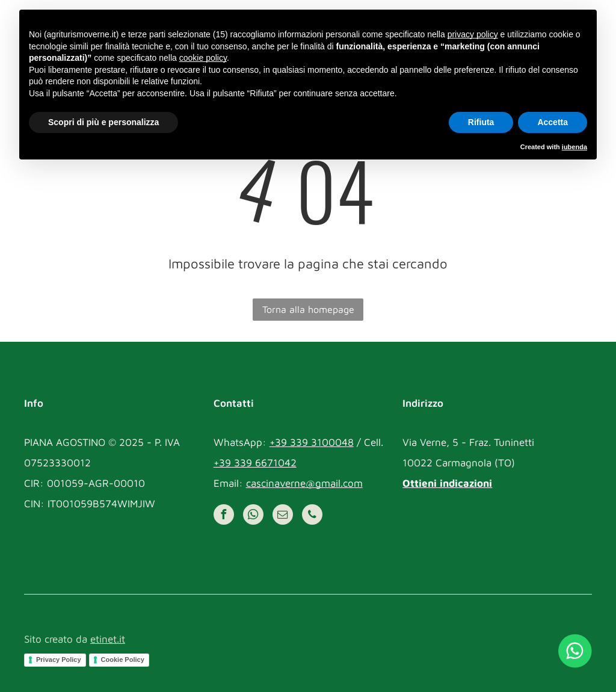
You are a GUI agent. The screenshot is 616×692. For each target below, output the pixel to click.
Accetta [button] (553, 122)
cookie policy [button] (203, 58)
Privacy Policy (59, 660)
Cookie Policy (123, 660)
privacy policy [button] (473, 34)
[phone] (312, 516)
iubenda (574, 147)
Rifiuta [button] (481, 122)
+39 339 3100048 (312, 442)
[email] (283, 516)
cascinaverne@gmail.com (304, 483)
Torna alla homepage (308, 309)
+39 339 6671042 (255, 463)
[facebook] (224, 516)
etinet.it (108, 639)
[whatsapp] (253, 516)
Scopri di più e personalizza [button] (103, 122)
